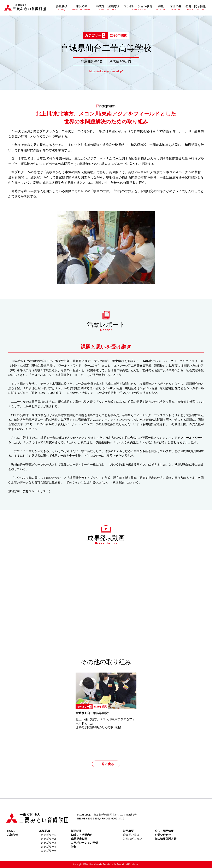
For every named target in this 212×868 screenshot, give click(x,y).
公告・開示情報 (196, 8)
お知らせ (13, 835)
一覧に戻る (106, 764)
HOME (11, 831)
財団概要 (176, 8)
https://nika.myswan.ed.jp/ (106, 71)
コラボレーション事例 (138, 8)
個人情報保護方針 (166, 839)
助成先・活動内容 (107, 8)
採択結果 (82, 8)
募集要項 (62, 8)
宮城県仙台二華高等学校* (92, 713)
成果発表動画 (79, 839)
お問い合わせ (163, 835)
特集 (161, 8)
